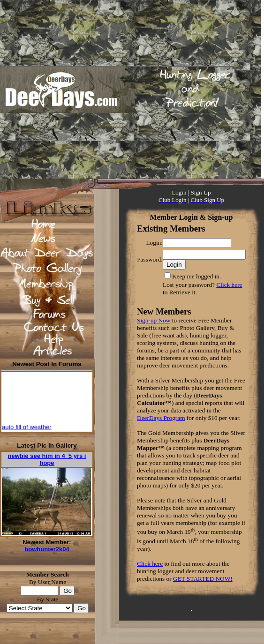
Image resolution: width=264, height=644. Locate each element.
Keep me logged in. (196, 276)
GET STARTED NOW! (203, 579)
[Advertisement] (115, 89)
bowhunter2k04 (47, 549)
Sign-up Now (154, 320)
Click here (229, 285)
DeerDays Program (161, 418)
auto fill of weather (27, 428)
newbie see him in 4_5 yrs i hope (47, 459)
